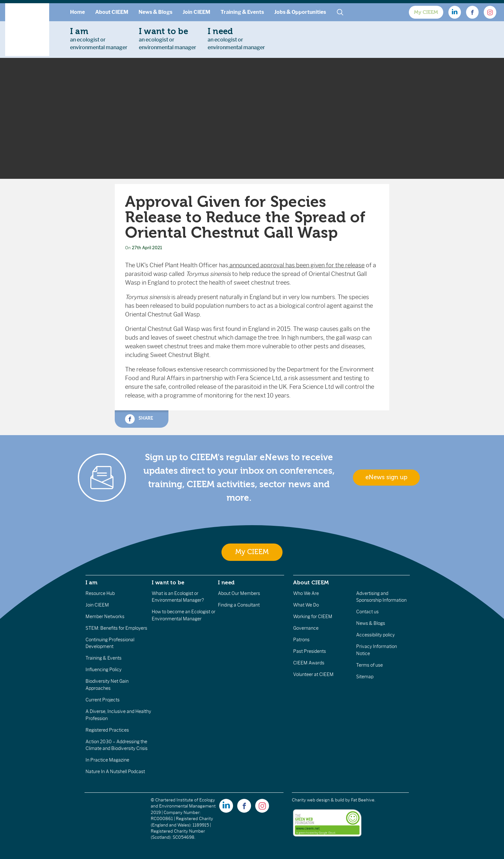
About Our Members (239, 593)
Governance (306, 628)
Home (77, 12)
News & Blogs (155, 12)
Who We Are (306, 593)
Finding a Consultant (239, 605)
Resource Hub (100, 593)
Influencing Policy (104, 670)
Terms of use (369, 665)
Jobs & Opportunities (300, 12)
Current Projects (103, 700)
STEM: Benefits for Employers (116, 628)
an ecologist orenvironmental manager (99, 39)
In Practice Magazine (107, 760)
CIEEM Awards (309, 663)
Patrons (301, 640)
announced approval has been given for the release (296, 265)
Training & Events (242, 12)
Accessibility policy (375, 635)
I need (226, 582)
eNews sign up (386, 477)
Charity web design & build (318, 800)
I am (92, 582)
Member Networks (105, 617)
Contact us (367, 612)
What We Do (306, 605)
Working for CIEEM (313, 617)
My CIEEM (426, 12)
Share (139, 419)
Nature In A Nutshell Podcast (115, 772)
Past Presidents (310, 651)
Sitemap (365, 677)
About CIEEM (112, 12)
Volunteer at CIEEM (313, 674)
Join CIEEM (196, 12)
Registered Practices (107, 730)
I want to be (168, 582)
